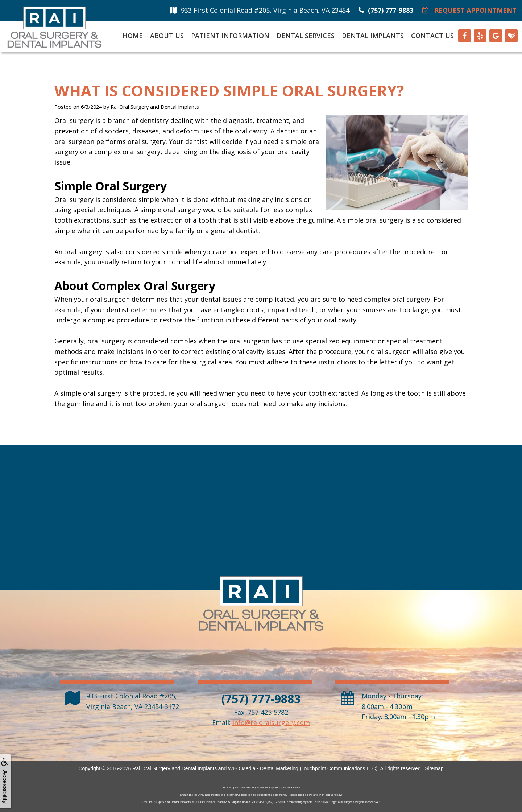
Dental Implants (373, 36)
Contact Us (432, 36)
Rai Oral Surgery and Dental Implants (175, 768)
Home (133, 36)
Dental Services (306, 36)
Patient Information (230, 36)
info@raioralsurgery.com (271, 722)
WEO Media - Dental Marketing (263, 768)
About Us (167, 36)
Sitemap (434, 768)
